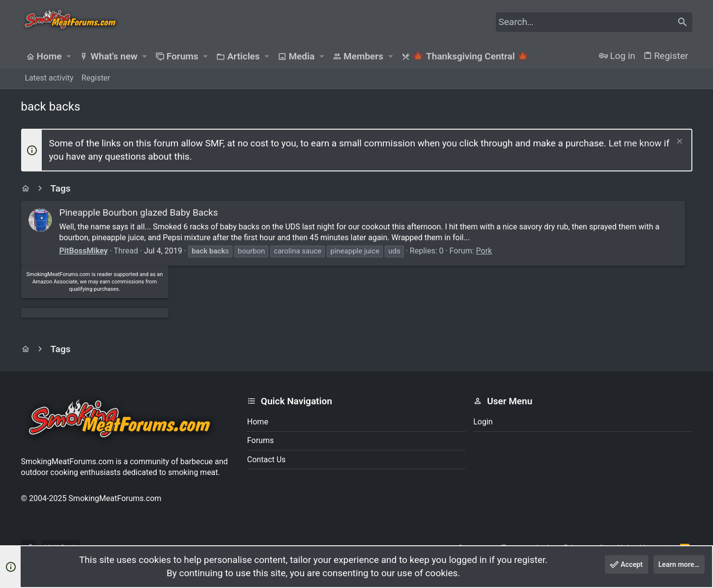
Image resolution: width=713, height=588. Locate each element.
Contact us (267, 460)
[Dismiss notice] (678, 142)
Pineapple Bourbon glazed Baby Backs (139, 212)
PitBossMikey (84, 262)
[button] (69, 56)
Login (483, 422)
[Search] (594, 22)
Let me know (635, 143)
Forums (260, 440)
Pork (484, 262)
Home (258, 422)
